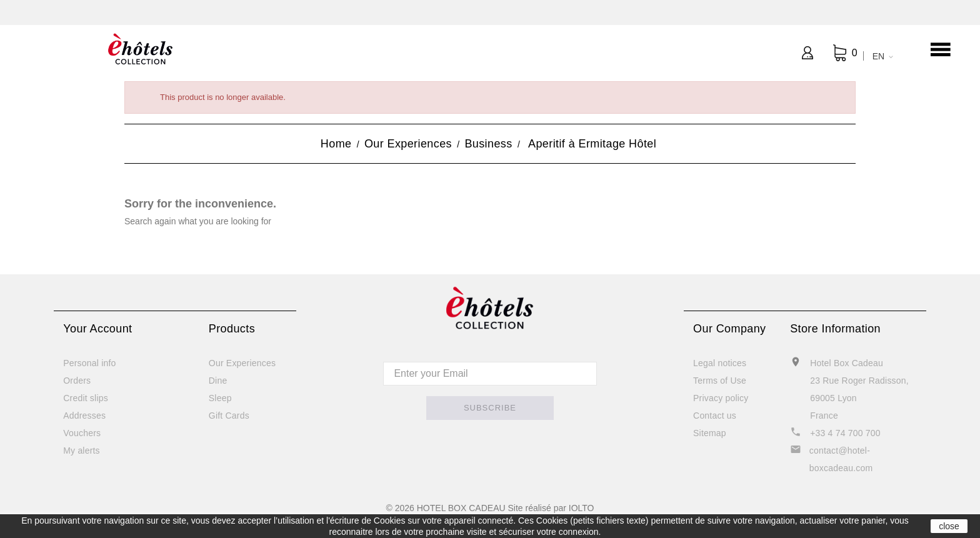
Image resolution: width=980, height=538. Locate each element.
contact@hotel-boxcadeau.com (841, 459)
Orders (77, 381)
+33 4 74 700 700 (845, 433)
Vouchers (82, 433)
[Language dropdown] (881, 56)
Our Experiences (242, 363)
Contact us (715, 416)
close (949, 526)
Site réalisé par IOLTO (551, 508)
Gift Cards (229, 416)
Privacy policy (721, 398)
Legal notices (720, 363)
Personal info (89, 363)
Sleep (220, 398)
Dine (218, 381)
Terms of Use (720, 381)
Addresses (84, 416)
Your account (97, 329)
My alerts (82, 451)
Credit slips (86, 398)
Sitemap (710, 433)
